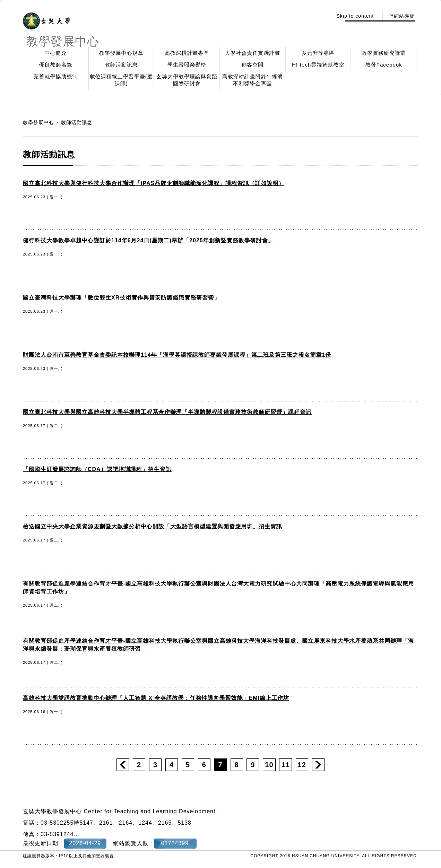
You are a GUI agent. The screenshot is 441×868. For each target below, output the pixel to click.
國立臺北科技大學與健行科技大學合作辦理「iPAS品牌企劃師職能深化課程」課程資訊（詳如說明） (154, 183)
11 (285, 765)
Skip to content (355, 16)
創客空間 (252, 65)
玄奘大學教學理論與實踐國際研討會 (187, 80)
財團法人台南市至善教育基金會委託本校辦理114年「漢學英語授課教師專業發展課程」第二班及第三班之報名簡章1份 (177, 355)
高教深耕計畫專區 (187, 53)
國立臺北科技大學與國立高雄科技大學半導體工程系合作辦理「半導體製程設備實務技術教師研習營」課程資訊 (167, 412)
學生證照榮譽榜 (187, 65)
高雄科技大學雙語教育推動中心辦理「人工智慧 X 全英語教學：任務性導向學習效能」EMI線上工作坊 (156, 698)
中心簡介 (56, 53)
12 (302, 765)
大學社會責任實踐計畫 (252, 53)
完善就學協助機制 (56, 76)
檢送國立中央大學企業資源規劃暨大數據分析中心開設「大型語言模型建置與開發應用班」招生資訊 (153, 526)
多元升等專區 (318, 53)
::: (318, 16)
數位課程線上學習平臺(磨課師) (121, 80)
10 (269, 765)
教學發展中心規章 (121, 53)
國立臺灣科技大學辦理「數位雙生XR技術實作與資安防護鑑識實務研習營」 (121, 298)
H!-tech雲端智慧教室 (318, 65)
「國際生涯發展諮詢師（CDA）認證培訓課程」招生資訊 (97, 469)
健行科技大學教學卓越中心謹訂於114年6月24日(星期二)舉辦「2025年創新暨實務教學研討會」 (148, 240)
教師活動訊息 (121, 65)
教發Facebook (384, 65)
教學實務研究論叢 (384, 53)
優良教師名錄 (56, 65)
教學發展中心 (38, 122)
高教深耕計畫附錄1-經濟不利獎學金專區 (253, 80)
